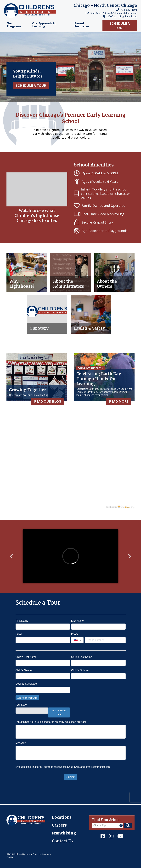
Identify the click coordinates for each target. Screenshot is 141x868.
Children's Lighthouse (20, 817)
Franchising (64, 833)
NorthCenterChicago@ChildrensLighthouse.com (114, 13)
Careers (59, 825)
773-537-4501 (129, 10)
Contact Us (63, 841)
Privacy (10, 857)
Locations (62, 817)
